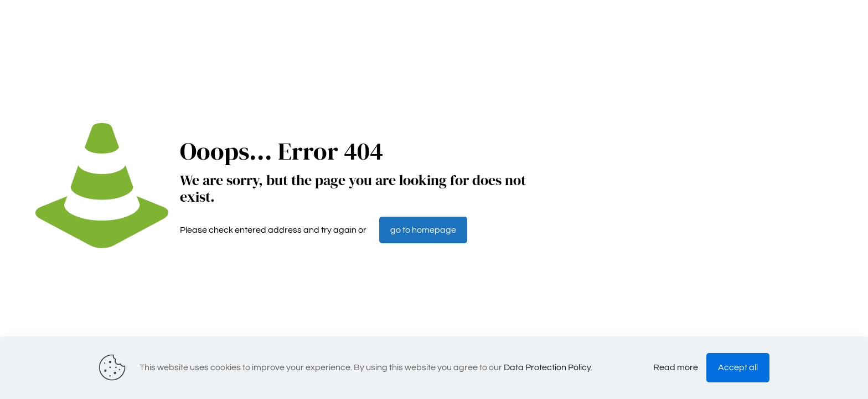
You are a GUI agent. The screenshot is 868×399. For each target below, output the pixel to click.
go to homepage (423, 230)
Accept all (738, 367)
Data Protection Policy (547, 367)
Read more (676, 367)
